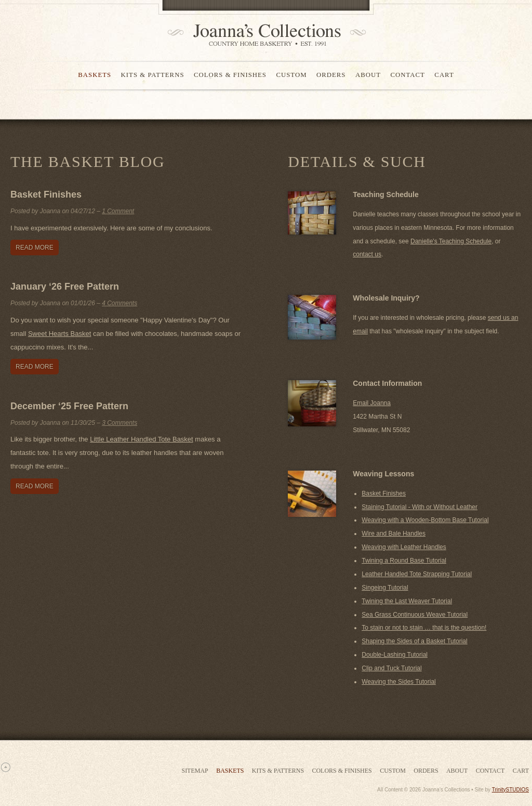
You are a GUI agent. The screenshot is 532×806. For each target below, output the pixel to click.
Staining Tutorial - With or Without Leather (420, 507)
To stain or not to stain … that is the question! (424, 628)
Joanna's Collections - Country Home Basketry (263, 35)
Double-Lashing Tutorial (395, 655)
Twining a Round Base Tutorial (404, 561)
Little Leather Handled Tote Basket (142, 439)
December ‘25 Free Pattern (69, 406)
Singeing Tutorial (385, 588)
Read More (35, 248)
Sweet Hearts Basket (59, 334)
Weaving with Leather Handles (404, 547)
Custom (291, 75)
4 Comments (119, 303)
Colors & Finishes (230, 75)
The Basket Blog (88, 161)
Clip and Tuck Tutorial (391, 668)
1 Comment (118, 211)
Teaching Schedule (386, 194)
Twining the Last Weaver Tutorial (407, 601)
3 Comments (119, 423)
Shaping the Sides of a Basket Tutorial (414, 641)
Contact (407, 75)
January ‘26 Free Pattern (65, 287)
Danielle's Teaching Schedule (451, 241)
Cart (444, 75)
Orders (331, 75)
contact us (367, 254)
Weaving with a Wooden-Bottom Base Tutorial (425, 520)
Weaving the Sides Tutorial (399, 682)
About (368, 75)
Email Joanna (372, 403)
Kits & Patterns (153, 75)
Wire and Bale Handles (394, 534)
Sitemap (195, 771)
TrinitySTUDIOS (510, 790)
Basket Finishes (46, 194)
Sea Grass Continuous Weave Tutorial (415, 615)
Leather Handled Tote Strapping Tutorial (417, 574)
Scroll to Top (5, 767)
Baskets (95, 75)
